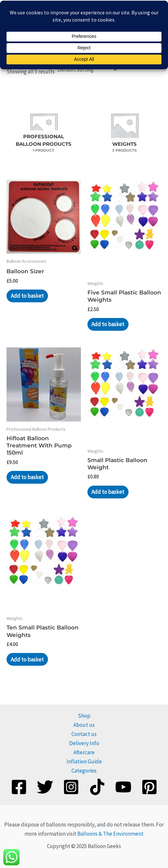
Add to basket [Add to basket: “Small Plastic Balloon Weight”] (108, 491)
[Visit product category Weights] (125, 126)
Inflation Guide (84, 761)
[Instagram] (71, 786)
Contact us (84, 734)
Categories (84, 770)
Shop (84, 715)
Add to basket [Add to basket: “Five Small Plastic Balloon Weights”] (108, 324)
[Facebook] (19, 786)
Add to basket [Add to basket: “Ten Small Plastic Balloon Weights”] (27, 659)
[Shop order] (87, 69)
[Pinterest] (149, 786)
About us (84, 724)
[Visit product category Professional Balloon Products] (44, 126)
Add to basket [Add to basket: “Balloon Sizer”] (27, 295)
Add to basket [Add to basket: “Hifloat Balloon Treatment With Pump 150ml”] (27, 477)
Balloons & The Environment (110, 833)
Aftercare (84, 752)
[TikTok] (97, 786)
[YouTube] (123, 786)
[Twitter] (45, 786)
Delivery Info (84, 743)
